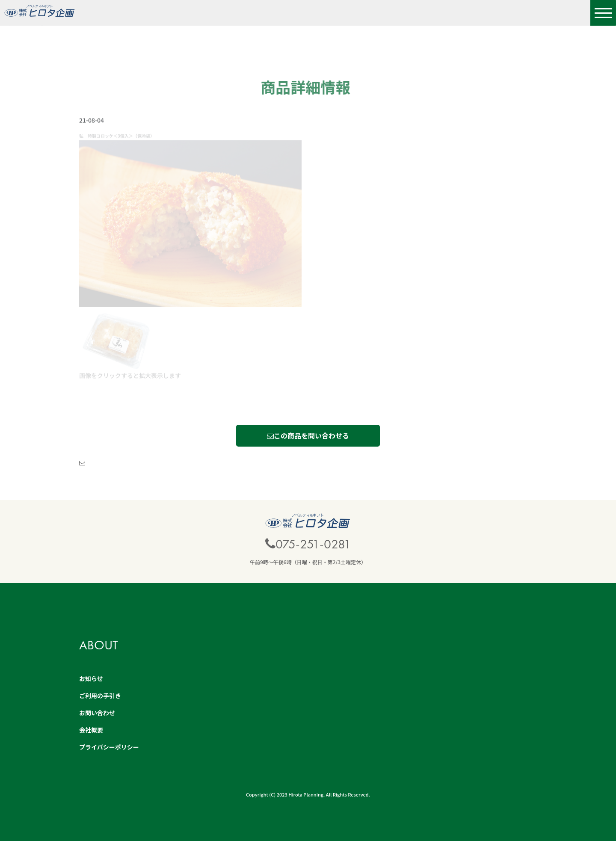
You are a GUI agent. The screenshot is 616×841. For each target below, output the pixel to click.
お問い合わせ (97, 713)
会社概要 (91, 730)
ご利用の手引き (100, 696)
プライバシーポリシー (109, 747)
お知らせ (91, 678)
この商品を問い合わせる (308, 435)
